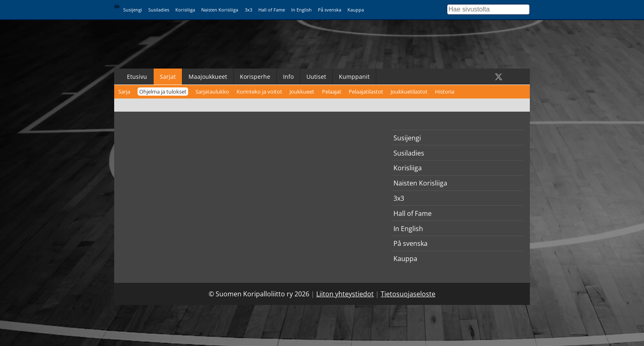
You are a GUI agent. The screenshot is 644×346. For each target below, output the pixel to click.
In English (301, 10)
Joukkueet (302, 92)
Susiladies (159, 10)
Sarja (124, 92)
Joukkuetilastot (409, 92)
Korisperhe (255, 77)
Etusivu (137, 77)
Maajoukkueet (208, 77)
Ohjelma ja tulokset (163, 92)
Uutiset (316, 77)
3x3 (248, 10)
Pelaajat (332, 92)
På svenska (330, 10)
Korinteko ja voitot (259, 92)
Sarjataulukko (212, 92)
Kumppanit (354, 77)
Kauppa (356, 10)
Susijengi (133, 10)
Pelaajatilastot (366, 92)
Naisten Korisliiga (220, 10)
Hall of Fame (272, 10)
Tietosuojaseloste (408, 294)
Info (288, 77)
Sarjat (168, 77)
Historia (445, 92)
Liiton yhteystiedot (345, 294)
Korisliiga (185, 10)
